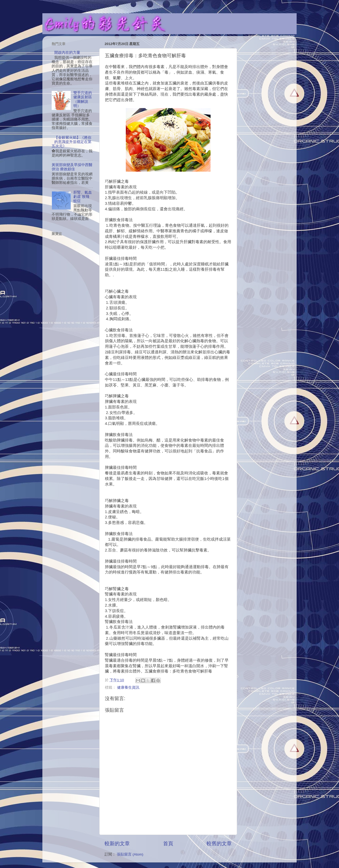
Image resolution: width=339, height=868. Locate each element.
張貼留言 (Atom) (130, 854)
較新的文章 (117, 843)
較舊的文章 (219, 843)
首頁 (168, 843)
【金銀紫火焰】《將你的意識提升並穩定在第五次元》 (72, 142)
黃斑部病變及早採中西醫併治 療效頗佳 (72, 167)
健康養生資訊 (128, 687)
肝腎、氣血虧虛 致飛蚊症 (83, 197)
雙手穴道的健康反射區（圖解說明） (83, 99)
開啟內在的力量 (67, 53)
